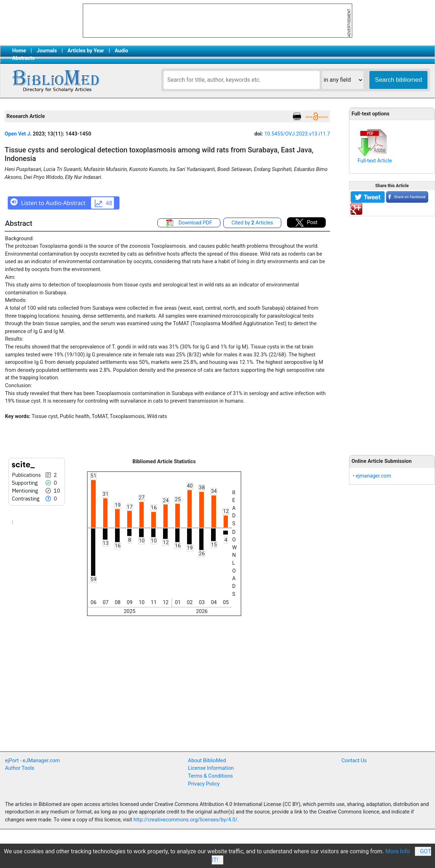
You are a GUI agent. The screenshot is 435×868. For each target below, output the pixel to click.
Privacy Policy (204, 784)
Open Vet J (17, 134)
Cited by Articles (252, 223)
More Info (398, 851)
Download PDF (189, 223)
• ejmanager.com (372, 476)
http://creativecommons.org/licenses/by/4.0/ (186, 820)
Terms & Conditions (211, 776)
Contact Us (354, 761)
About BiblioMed (207, 761)
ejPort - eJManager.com (32, 761)
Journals (47, 51)
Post (306, 223)
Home (19, 51)
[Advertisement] (392, 332)
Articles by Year (86, 51)
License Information (211, 768)
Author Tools (20, 768)
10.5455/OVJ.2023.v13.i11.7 (297, 134)
